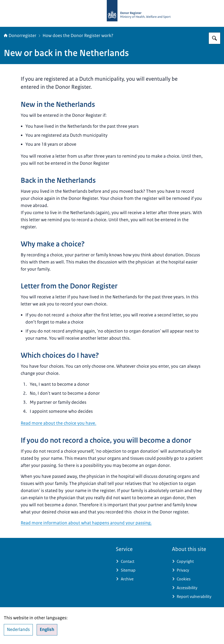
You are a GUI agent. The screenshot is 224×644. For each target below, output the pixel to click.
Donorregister (20, 36)
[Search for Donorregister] (214, 38)
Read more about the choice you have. (58, 423)
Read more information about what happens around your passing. (86, 523)
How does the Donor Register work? (78, 36)
